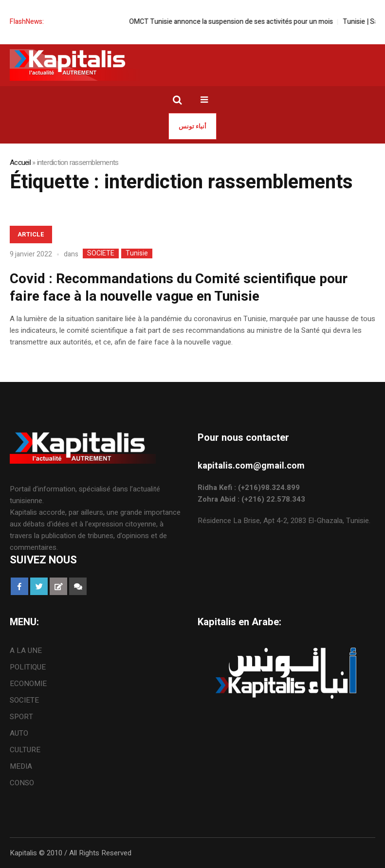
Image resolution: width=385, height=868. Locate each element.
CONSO (22, 783)
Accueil (20, 163)
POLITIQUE (28, 667)
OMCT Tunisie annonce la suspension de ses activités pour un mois (242, 22)
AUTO (19, 733)
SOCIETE (101, 253)
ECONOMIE (28, 684)
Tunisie (137, 253)
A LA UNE (26, 651)
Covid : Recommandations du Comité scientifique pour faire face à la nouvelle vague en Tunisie (179, 288)
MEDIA (21, 766)
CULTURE (25, 750)
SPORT (21, 717)
